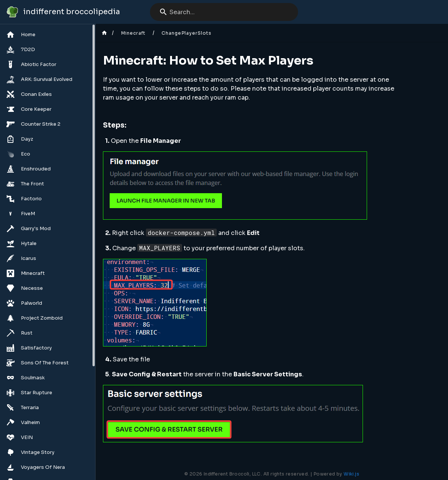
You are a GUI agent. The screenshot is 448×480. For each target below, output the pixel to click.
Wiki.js (351, 474)
